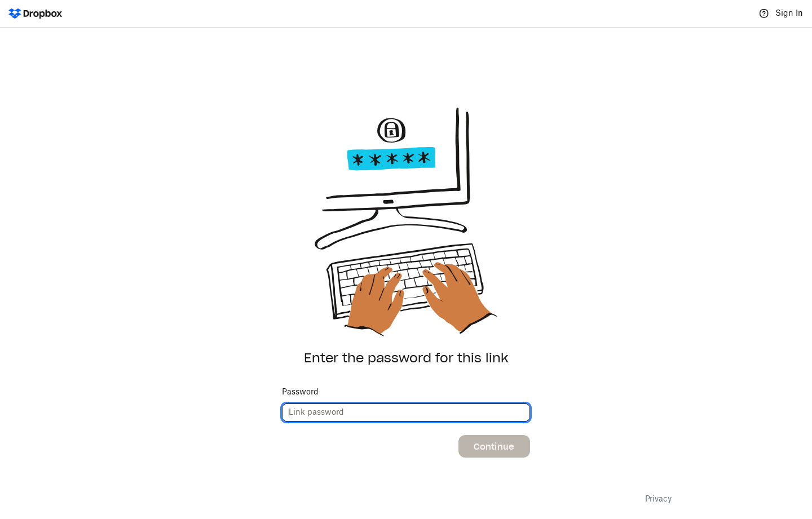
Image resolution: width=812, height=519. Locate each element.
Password (300, 392)
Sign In (789, 14)
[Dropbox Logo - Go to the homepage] (35, 14)
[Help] (764, 14)
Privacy (658, 499)
